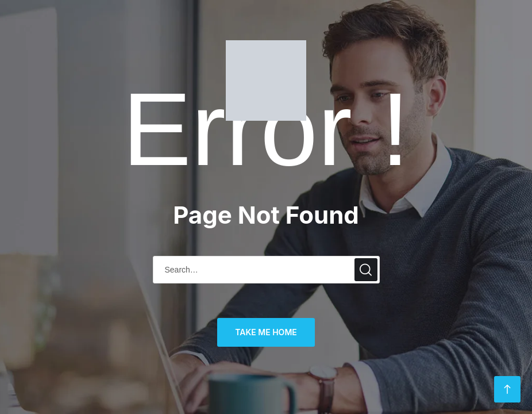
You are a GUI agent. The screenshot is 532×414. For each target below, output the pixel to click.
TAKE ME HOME (266, 332)
